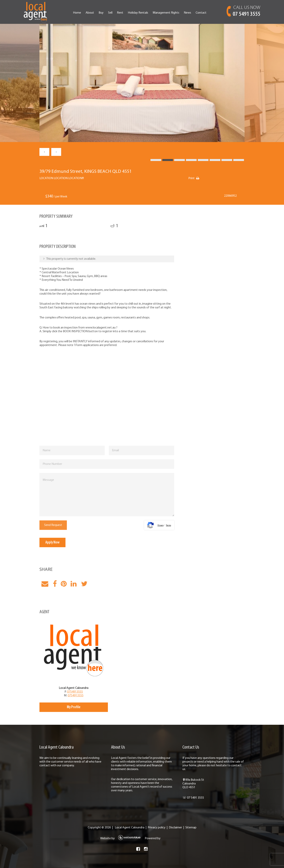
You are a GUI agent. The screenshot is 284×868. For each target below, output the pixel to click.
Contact (201, 13)
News (187, 13)
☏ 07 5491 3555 (193, 798)
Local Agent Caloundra (130, 828)
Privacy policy (157, 828)
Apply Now (52, 542)
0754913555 (75, 692)
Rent (120, 13)
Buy (101, 13)
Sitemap (191, 828)
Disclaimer (175, 828)
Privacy (161, 525)
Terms (169, 525)
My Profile (74, 707)
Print (192, 178)
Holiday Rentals (138, 13)
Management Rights (166, 13)
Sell (110, 13)
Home (77, 13)
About (90, 13)
